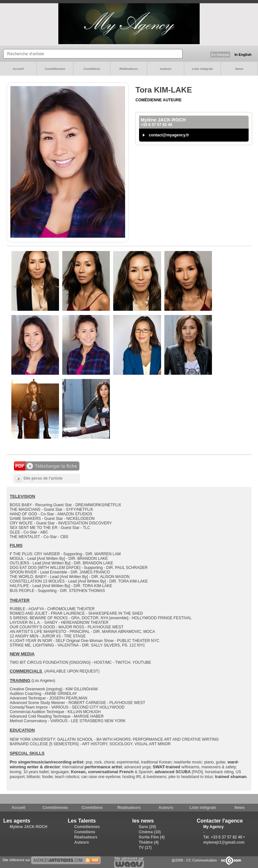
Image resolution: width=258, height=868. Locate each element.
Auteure (172, 100)
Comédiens (92, 69)
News (239, 69)
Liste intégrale (202, 69)
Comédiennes (55, 69)
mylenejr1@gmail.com (224, 842)
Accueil (18, 69)
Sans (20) (147, 827)
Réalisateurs (129, 69)
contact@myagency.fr (169, 135)
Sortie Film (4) (152, 837)
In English (243, 55)
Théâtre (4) (149, 842)
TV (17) (145, 848)
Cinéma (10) (150, 832)
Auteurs (166, 69)
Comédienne (149, 100)
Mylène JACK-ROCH (29, 827)
